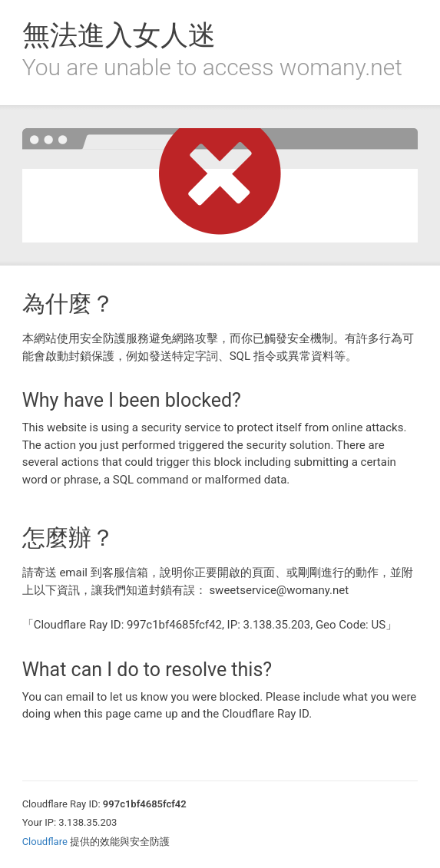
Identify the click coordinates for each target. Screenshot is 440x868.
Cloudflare (45, 842)
